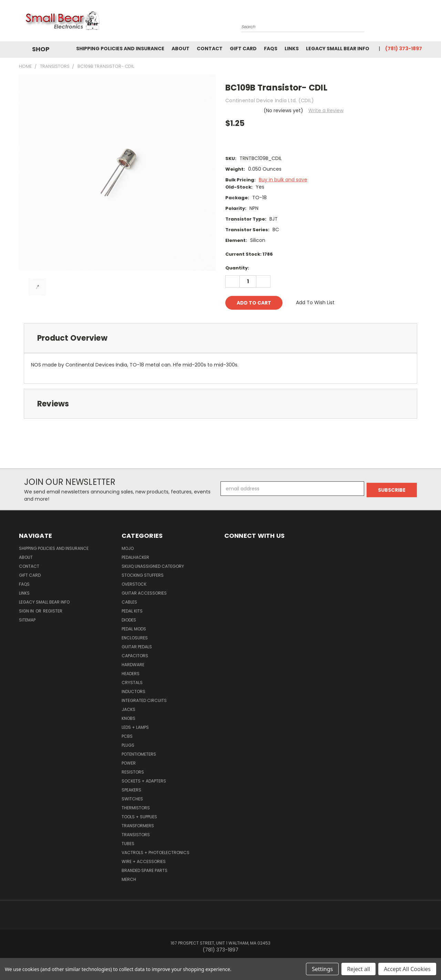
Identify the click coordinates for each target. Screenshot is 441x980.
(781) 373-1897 (404, 49)
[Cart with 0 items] (420, 22)
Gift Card (243, 49)
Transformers (138, 826)
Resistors (133, 772)
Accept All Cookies (407, 969)
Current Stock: (249, 254)
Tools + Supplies (139, 817)
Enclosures (135, 638)
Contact (210, 49)
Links (292, 49)
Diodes (129, 620)
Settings (322, 969)
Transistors (136, 835)
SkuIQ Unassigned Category (153, 566)
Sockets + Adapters (144, 781)
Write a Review (326, 110)
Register (53, 611)
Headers (131, 674)
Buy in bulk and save (283, 180)
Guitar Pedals (137, 647)
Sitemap (27, 620)
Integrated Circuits (144, 700)
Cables (129, 602)
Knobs (129, 718)
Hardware (133, 665)
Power (129, 763)
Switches (132, 799)
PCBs (127, 736)
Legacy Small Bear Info (338, 49)
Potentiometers (139, 754)
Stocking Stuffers (143, 575)
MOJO (128, 548)
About (181, 49)
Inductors (134, 691)
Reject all (358, 969)
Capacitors (135, 656)
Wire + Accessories (144, 861)
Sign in (27, 611)
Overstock (134, 584)
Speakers (131, 790)
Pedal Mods (134, 629)
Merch (129, 879)
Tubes (128, 844)
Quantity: (237, 268)
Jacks (129, 709)
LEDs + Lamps (135, 727)
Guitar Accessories (144, 593)
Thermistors (136, 808)
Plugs (128, 745)
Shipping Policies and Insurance (120, 49)
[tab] (220, 338)
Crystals (132, 683)
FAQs (271, 49)
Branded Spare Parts (145, 870)
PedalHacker (135, 557)
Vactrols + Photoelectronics (156, 853)
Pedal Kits (132, 611)
